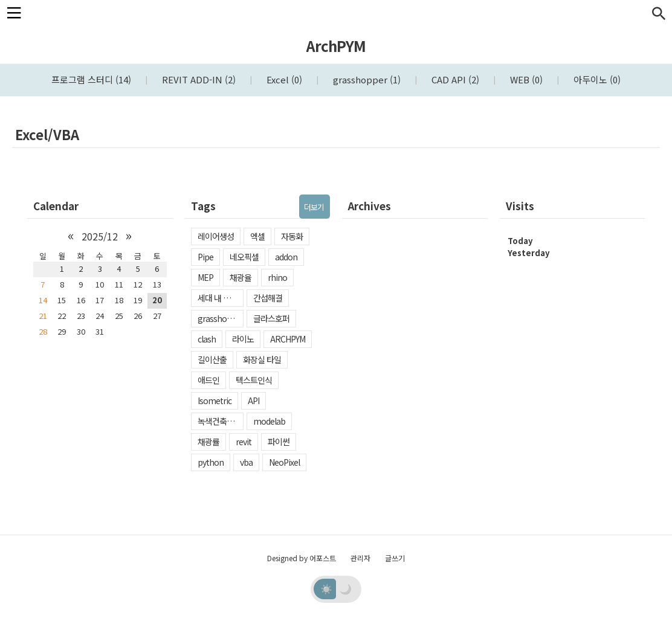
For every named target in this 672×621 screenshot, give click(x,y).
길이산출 (212, 359)
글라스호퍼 (271, 318)
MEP (205, 277)
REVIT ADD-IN (198, 79)
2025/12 (100, 236)
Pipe (205, 257)
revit (244, 442)
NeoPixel (284, 462)
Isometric (215, 401)
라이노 (243, 339)
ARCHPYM (288, 339)
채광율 (241, 277)
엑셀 (257, 236)
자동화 (292, 236)
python (211, 462)
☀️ (326, 588)
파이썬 (279, 442)
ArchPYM (336, 46)
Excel (283, 79)
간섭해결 (268, 298)
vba (246, 462)
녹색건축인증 (219, 421)
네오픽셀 (244, 257)
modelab (269, 421)
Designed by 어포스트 (302, 558)
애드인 (208, 380)
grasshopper (366, 79)
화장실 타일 (262, 359)
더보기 (314, 207)
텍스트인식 (254, 380)
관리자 (360, 558)
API (254, 401)
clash (207, 339)
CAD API (454, 79)
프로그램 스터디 (91, 79)
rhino (277, 277)
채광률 (208, 442)
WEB (525, 79)
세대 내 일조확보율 (221, 298)
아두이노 (596, 79)
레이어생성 (216, 236)
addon (286, 257)
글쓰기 (395, 558)
